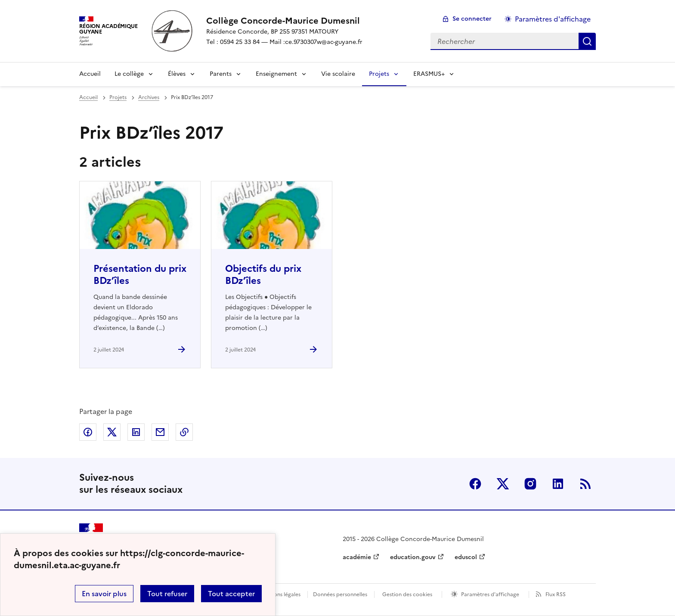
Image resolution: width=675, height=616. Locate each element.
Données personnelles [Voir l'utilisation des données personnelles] (340, 594)
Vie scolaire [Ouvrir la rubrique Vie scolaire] (338, 74)
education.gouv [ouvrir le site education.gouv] (413, 557)
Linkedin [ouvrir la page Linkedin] (558, 484)
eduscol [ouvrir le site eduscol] (466, 557)
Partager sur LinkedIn (136, 432)
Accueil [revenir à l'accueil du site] (90, 74)
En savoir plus (104, 594)
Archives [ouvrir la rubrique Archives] (149, 97)
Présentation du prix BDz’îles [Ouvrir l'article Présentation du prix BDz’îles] (140, 275)
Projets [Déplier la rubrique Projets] (379, 74)
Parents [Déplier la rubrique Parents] (221, 74)
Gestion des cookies (407, 594)
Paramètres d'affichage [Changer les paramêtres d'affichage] (553, 19)
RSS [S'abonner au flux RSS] (585, 484)
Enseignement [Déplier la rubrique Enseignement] (276, 74)
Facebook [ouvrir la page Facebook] (475, 484)
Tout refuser (167, 594)
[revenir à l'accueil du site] (284, 21)
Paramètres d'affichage (490, 594)
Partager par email (160, 432)
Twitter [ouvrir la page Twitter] (503, 484)
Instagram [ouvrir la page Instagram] (530, 484)
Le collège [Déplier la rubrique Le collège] (129, 74)
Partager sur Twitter (112, 432)
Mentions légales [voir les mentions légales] (280, 594)
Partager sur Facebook (88, 432)
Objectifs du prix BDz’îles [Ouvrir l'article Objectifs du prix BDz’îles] (263, 275)
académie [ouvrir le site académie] (357, 557)
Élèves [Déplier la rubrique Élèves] (177, 74)
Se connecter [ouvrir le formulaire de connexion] (472, 19)
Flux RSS (556, 594)
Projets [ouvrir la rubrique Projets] (118, 97)
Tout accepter (231, 594)
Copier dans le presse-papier (184, 432)
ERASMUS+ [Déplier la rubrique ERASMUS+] (429, 74)
